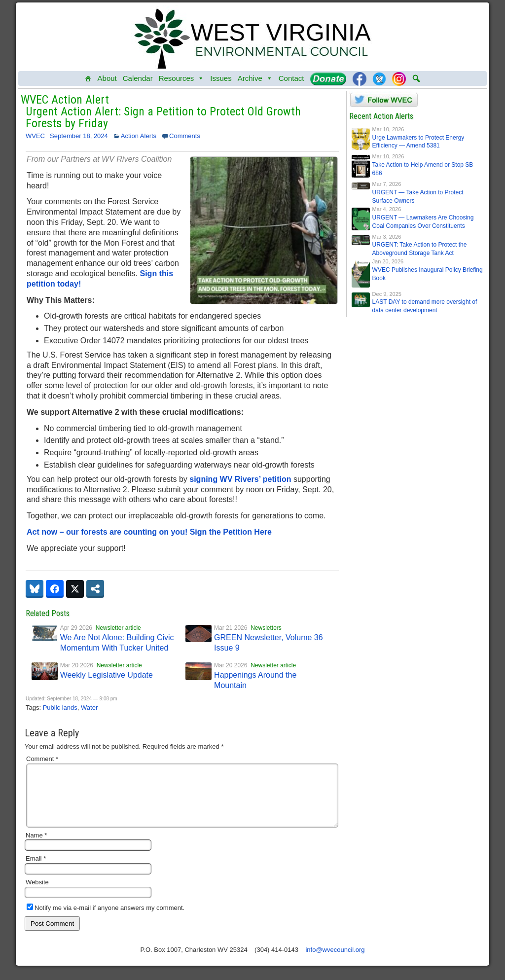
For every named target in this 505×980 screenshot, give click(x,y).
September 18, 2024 (79, 136)
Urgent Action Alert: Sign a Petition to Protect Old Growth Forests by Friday (163, 117)
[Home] (88, 78)
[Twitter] (379, 78)
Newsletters (266, 628)
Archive (255, 78)
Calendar (138, 78)
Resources (182, 78)
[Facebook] (360, 78)
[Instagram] (399, 78)
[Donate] (328, 78)
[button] (416, 78)
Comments (185, 136)
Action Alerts (139, 136)
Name (36, 847)
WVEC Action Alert (65, 100)
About (107, 78)
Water (89, 708)
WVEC (35, 136)
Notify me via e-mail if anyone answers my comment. (106, 920)
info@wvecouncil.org (335, 962)
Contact (291, 78)
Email (36, 870)
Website (37, 894)
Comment (42, 759)
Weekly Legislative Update (107, 675)
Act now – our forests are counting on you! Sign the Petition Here (149, 532)
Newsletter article (118, 628)
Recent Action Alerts (381, 116)
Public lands (60, 708)
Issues (221, 78)
